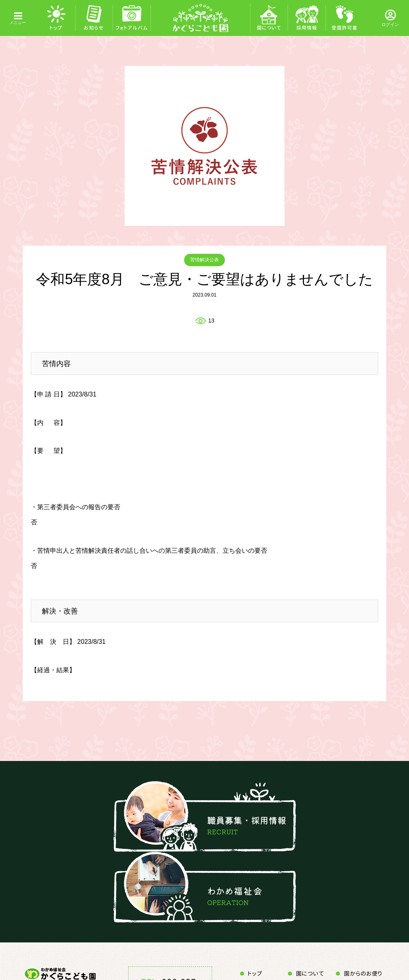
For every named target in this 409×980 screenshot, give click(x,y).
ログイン (390, 24)
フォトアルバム (132, 28)
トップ (56, 28)
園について (269, 28)
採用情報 (307, 28)
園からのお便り (363, 973)
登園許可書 (344, 28)
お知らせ (94, 28)
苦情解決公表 (204, 260)
